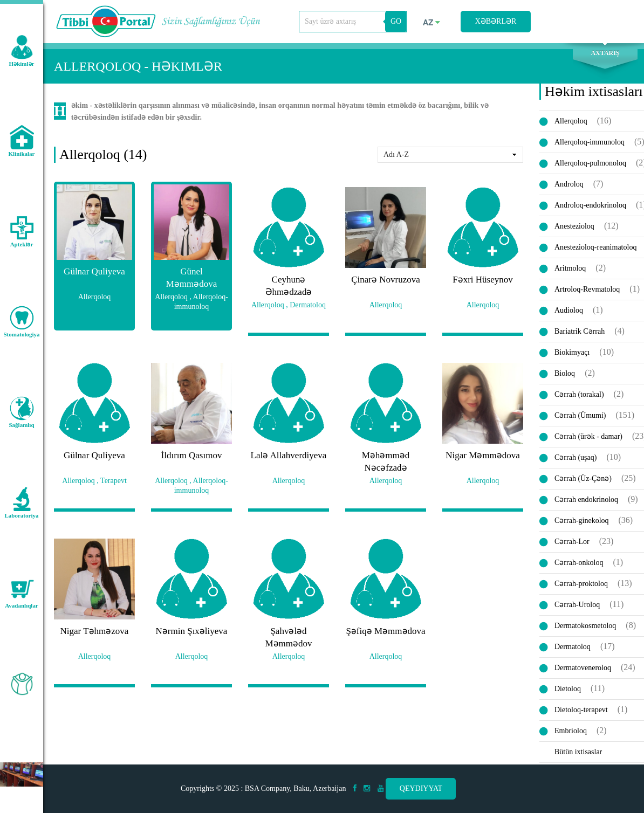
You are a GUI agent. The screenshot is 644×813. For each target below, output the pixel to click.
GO (396, 21)
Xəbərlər (496, 21)
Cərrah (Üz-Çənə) (583, 480)
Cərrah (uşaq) (576, 459)
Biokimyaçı (572, 354)
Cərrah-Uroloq (577, 606)
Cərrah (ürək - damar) (588, 438)
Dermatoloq (573, 648)
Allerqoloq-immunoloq (590, 144)
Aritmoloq (570, 270)
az (431, 23)
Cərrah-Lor (572, 543)
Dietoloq (568, 690)
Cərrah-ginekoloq (582, 522)
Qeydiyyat (421, 788)
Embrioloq (571, 732)
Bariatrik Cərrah (580, 333)
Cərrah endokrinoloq (586, 501)
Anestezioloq (574, 228)
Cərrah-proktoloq (581, 585)
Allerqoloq (571, 123)
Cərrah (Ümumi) (580, 417)
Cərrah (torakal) (579, 396)
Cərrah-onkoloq (579, 564)
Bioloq (565, 375)
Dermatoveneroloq (583, 669)
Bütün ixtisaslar (578, 753)
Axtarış (605, 54)
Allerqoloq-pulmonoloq (590, 165)
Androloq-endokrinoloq (590, 207)
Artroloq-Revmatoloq (587, 291)
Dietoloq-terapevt (581, 711)
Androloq (569, 186)
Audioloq (569, 312)
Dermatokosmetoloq (585, 627)
